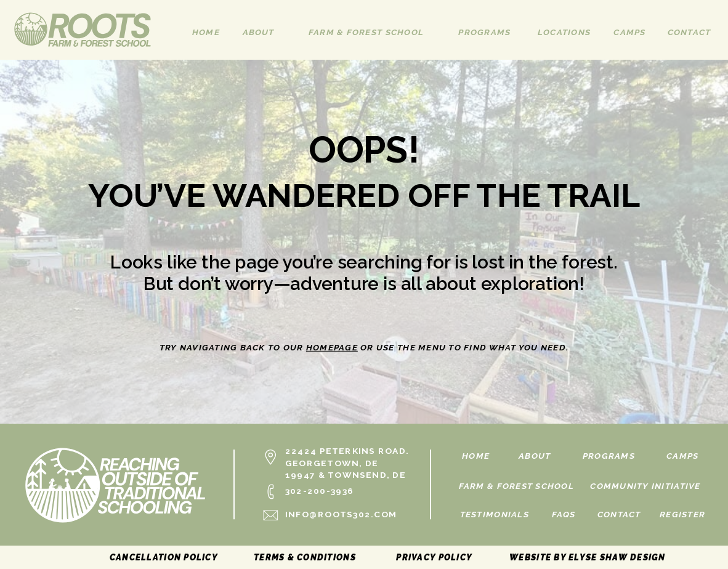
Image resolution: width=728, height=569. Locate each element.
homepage (332, 347)
